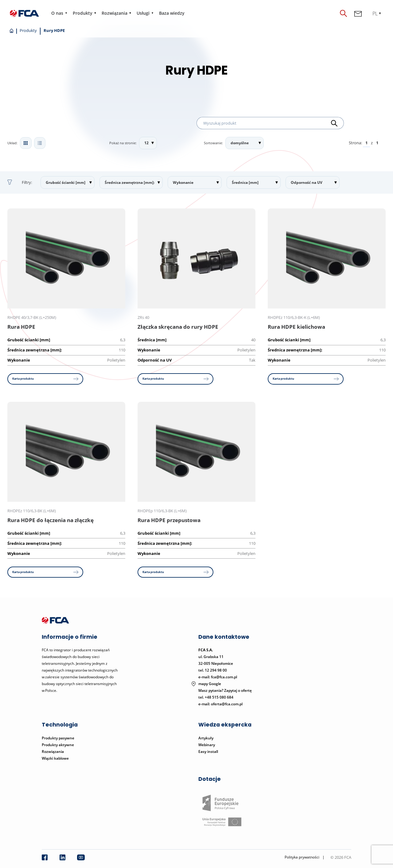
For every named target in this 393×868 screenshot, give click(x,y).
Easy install (208, 752)
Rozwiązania (115, 13)
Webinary (207, 746)
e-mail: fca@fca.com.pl (218, 678)
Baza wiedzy (172, 13)
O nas (58, 13)
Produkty (83, 13)
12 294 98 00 (216, 671)
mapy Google (210, 685)
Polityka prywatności (302, 858)
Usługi (143, 13)
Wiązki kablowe (55, 759)
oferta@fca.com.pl (227, 705)
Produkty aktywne (58, 746)
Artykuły (206, 739)
